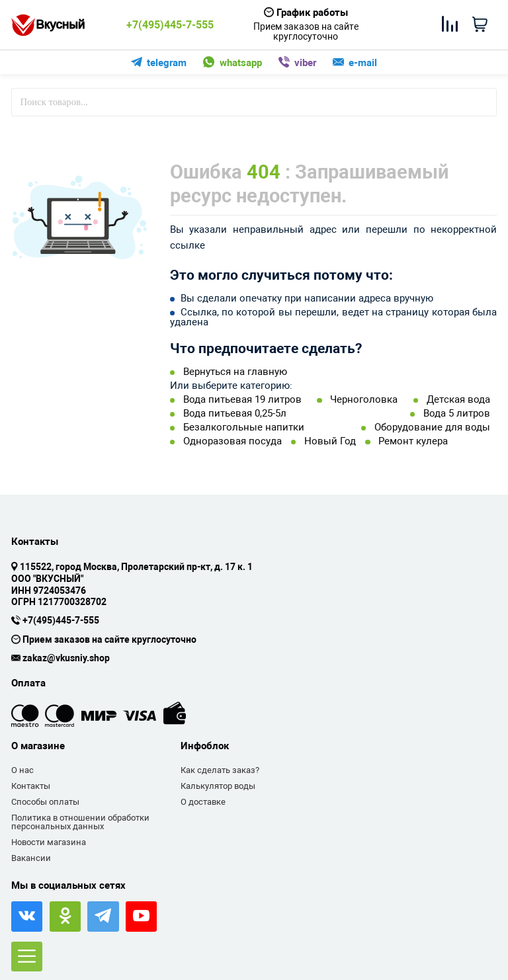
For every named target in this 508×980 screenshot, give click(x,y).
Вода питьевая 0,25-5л (235, 414)
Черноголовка (364, 400)
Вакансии (31, 858)
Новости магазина (49, 842)
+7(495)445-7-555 (170, 25)
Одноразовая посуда (233, 441)
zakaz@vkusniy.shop (66, 659)
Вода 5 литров (457, 414)
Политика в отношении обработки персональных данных (80, 822)
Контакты (31, 786)
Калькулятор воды (218, 786)
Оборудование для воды (432, 428)
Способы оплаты (45, 802)
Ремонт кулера (413, 441)
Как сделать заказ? (220, 770)
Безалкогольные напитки (244, 428)
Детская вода (458, 400)
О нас (22, 770)
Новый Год (330, 441)
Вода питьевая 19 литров (242, 400)
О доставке (203, 802)
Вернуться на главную (235, 372)
